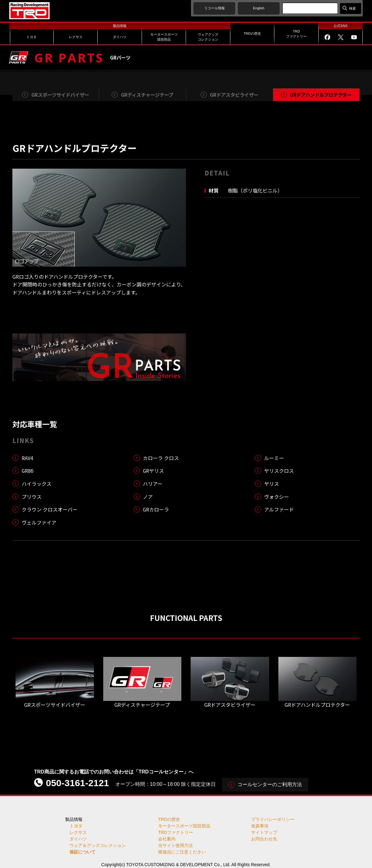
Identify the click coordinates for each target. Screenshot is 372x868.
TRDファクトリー (176, 832)
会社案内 (167, 839)
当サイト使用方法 (175, 845)
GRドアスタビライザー (230, 705)
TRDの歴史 (169, 819)
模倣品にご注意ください (182, 852)
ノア (148, 497)
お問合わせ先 (264, 839)
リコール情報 (215, 8)
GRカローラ (156, 509)
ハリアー (153, 484)
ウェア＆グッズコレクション (98, 845)
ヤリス (272, 484)
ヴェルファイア (39, 522)
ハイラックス (37, 484)
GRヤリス (154, 471)
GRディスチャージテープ (142, 705)
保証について (82, 852)
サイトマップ (264, 832)
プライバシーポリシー (273, 819)
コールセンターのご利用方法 (270, 784)
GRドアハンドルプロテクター (317, 705)
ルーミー (274, 458)
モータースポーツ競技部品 (184, 826)
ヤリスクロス (279, 471)
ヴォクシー (277, 497)
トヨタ (76, 826)
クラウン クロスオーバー (50, 509)
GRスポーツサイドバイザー (55, 705)
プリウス (32, 497)
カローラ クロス (161, 458)
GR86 (28, 471)
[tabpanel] (99, 218)
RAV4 (27, 458)
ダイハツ (78, 839)
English (259, 8)
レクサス (78, 832)
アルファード (279, 509)
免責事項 (260, 826)
